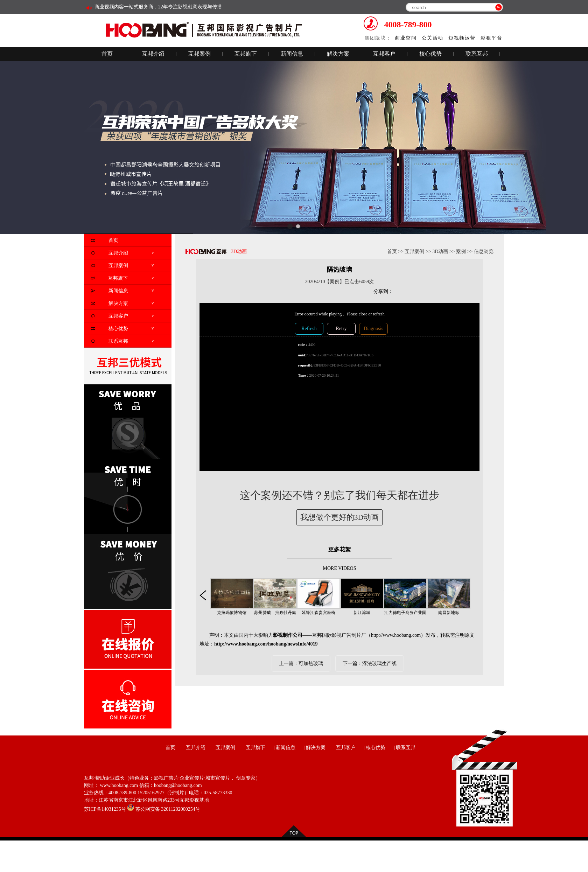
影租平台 (491, 38)
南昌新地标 (449, 613)
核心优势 (430, 54)
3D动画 (440, 252)
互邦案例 (199, 54)
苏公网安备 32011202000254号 (163, 809)
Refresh (309, 329)
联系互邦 (477, 54)
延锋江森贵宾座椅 (318, 613)
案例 (461, 252)
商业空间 (406, 38)
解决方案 (338, 54)
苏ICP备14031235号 (105, 809)
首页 (107, 54)
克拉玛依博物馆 (232, 613)
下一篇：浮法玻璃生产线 (370, 664)
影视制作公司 (288, 635)
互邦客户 (384, 54)
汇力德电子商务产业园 (405, 613)
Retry (341, 329)
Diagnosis (373, 329)
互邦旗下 (246, 54)
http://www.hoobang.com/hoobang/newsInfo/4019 (266, 644)
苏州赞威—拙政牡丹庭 (275, 613)
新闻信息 (292, 54)
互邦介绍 (153, 54)
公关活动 (433, 38)
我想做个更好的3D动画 (340, 517)
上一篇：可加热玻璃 (301, 664)
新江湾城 (362, 613)
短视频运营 (462, 38)
